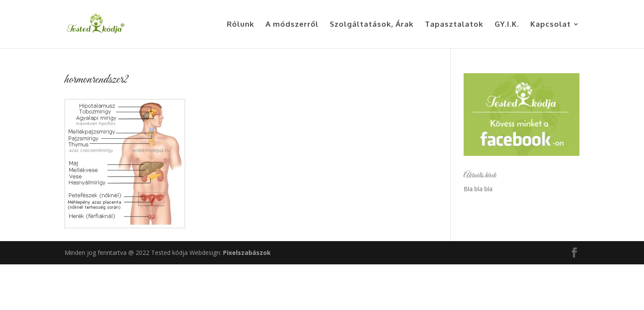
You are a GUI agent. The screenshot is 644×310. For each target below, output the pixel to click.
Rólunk (241, 25)
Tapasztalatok (454, 25)
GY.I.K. (507, 25)
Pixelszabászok (247, 253)
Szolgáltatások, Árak (372, 25)
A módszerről (292, 25)
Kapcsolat (551, 25)
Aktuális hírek (480, 176)
